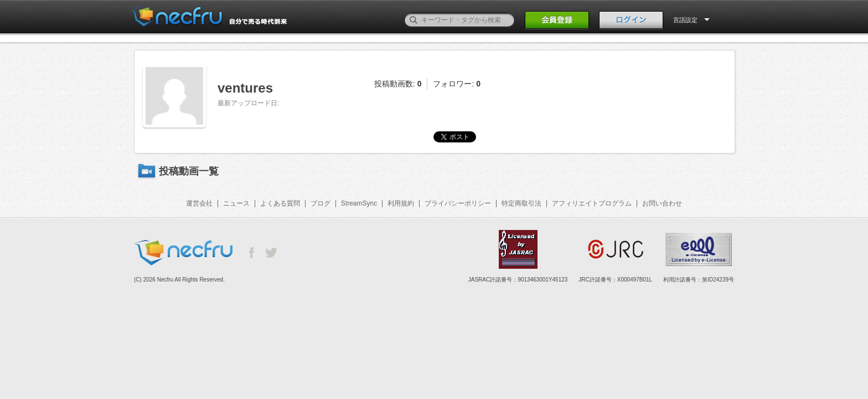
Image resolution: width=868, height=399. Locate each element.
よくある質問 (280, 203)
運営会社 (199, 203)
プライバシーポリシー (458, 203)
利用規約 (401, 203)
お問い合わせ (662, 203)
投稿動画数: (398, 84)
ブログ (321, 203)
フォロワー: (457, 84)
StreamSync (359, 203)
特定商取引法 (521, 203)
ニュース (236, 203)
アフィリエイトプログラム (592, 203)
